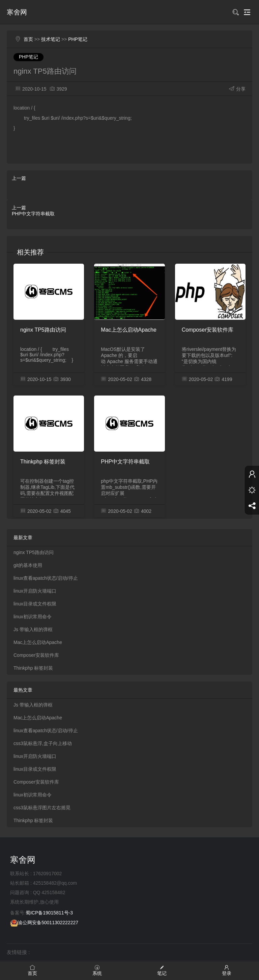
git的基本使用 (28, 565)
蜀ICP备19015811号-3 (49, 913)
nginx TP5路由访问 (43, 330)
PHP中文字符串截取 (33, 214)
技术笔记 (51, 39)
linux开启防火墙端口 (35, 591)
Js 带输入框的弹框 (33, 629)
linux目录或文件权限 (35, 604)
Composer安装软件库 (208, 330)
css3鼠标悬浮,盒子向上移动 (43, 743)
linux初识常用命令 (33, 617)
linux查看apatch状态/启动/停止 (46, 578)
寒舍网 (17, 12)
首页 (28, 39)
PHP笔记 (78, 39)
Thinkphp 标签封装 (43, 462)
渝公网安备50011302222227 (44, 923)
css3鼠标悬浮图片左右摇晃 (42, 808)
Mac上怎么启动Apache (129, 330)
